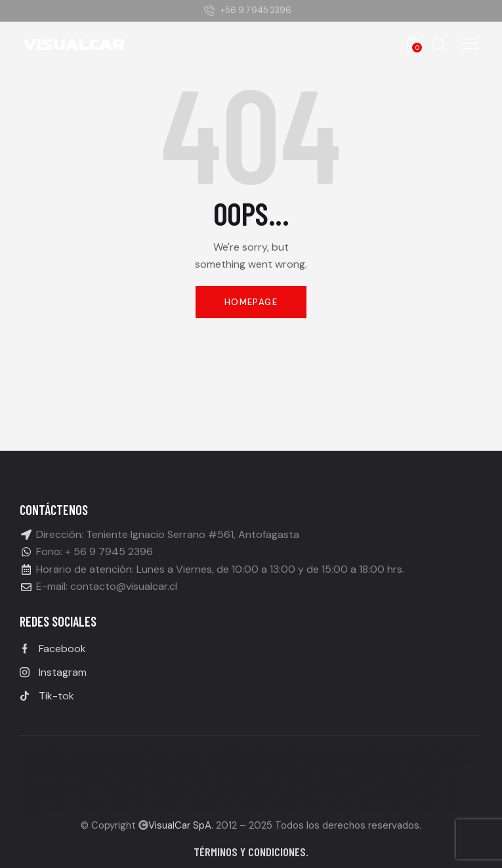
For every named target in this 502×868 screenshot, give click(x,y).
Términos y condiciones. (251, 852)
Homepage (251, 302)
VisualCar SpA (180, 825)
